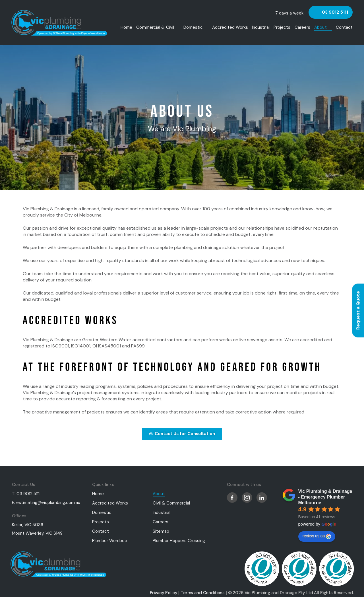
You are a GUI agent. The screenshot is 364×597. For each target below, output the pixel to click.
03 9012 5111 (335, 12)
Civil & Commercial (171, 503)
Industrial (261, 27)
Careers (302, 27)
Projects (282, 27)
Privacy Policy (164, 592)
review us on (317, 536)
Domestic (193, 27)
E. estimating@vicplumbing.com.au (46, 502)
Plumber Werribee (110, 540)
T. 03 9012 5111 (26, 493)
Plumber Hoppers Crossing (179, 540)
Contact (344, 27)
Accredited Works (230, 27)
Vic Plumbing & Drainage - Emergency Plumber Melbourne (325, 496)
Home (126, 27)
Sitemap (161, 531)
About (320, 27)
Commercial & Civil (155, 27)
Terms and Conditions (203, 592)
